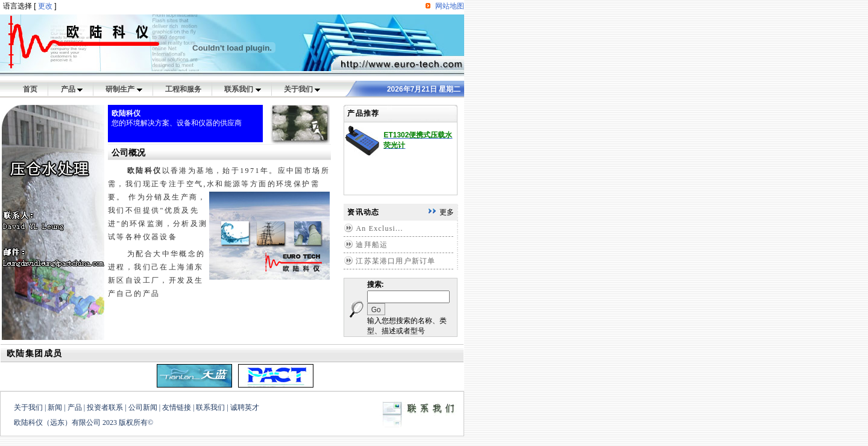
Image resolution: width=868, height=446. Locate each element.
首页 (30, 89)
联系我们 (242, 89)
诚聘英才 (245, 407)
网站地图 (450, 6)
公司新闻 (143, 407)
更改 (45, 6)
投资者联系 (105, 407)
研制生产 (124, 89)
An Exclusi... (379, 228)
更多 (447, 212)
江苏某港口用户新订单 (395, 261)
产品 (72, 89)
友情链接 (177, 407)
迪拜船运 (372, 245)
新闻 (55, 407)
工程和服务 (183, 89)
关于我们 (302, 89)
